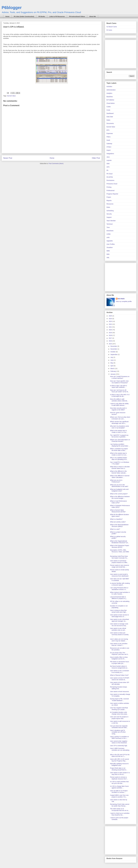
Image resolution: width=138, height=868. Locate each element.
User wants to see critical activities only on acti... (118, 629)
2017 (111, 338)
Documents (110, 123)
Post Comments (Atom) (56, 163)
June (112, 360)
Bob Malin (121, 299)
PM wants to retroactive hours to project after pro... (120, 663)
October (113, 352)
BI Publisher (110, 100)
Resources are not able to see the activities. (120, 649)
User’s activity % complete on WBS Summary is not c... (119, 737)
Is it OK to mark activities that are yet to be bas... (119, 782)
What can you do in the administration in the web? (119, 486)
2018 (111, 335)
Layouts (109, 160)
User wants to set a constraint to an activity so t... (119, 672)
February (113, 371)
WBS (108, 251)
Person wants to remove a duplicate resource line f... (119, 778)
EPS (108, 130)
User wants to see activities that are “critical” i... (119, 644)
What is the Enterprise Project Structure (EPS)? (120, 546)
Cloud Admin (111, 103)
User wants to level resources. (120, 692)
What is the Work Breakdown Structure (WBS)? (119, 526)
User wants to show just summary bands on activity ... (119, 635)
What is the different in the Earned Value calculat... (118, 472)
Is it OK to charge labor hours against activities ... (119, 787)
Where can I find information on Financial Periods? (120, 441)
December (114, 346)
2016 (111, 341)
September (114, 355)
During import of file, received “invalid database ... (119, 700)
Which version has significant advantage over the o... (119, 422)
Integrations (110, 154)
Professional (110, 190)
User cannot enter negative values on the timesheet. (119, 742)
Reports (109, 201)
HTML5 (109, 147)
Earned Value (11, 96)
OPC (108, 167)
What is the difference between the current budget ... (120, 497)
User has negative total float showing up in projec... (119, 709)
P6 (107, 170)
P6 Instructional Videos (77, 16)
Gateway (109, 144)
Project (109, 197)
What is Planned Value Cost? (119, 675)
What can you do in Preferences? (116, 481)
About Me (93, 16)
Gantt (108, 140)
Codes (109, 107)
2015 (111, 344)
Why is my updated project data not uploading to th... (119, 459)
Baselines (110, 97)
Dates (108, 120)
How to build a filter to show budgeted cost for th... (119, 658)
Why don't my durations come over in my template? (119, 427)
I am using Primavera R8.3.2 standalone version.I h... (119, 589)
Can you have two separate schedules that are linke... (119, 727)
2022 (111, 324)
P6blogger (12, 8)
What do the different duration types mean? (119, 515)
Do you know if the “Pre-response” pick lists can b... (119, 654)
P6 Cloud (109, 174)
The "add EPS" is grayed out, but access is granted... (119, 436)
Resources (110, 204)
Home (7, 16)
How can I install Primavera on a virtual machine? (120, 377)
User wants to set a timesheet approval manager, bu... (119, 620)
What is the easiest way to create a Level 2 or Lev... (119, 431)
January (113, 374)
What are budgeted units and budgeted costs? (119, 490)
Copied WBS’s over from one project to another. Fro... (119, 796)
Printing (109, 187)
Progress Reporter (112, 194)
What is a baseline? (116, 519)
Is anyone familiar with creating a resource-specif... (120, 584)
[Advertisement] (119, 53)
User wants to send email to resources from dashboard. (119, 575)
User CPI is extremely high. (119, 746)
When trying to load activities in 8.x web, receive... (120, 593)
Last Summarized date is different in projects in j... (119, 598)
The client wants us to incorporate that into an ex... (120, 810)
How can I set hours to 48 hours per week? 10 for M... (120, 391)
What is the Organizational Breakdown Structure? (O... (120, 542)
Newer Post (8, 158)
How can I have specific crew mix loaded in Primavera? (119, 382)
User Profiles (111, 244)
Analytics (109, 93)
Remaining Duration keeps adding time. (119, 688)
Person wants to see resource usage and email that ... (120, 566)
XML (108, 258)
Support (109, 217)
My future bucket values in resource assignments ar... (119, 667)
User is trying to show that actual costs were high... (119, 611)
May (112, 363)
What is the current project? (119, 494)
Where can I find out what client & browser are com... (120, 418)
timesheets (110, 231)
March (113, 369)
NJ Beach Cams (112, 27)
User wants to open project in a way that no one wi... (120, 773)
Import (109, 150)
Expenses (110, 133)
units (108, 237)
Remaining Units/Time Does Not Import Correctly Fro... (119, 557)
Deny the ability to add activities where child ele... (119, 400)
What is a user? (115, 529)
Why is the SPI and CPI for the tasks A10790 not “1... (120, 755)
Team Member (111, 221)
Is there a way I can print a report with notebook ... (118, 386)
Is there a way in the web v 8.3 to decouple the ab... (120, 395)
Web (108, 254)
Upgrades (110, 241)
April (112, 366)
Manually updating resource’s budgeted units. (119, 764)
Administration (111, 90)
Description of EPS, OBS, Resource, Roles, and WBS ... (120, 552)
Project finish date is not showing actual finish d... (119, 769)
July (112, 357)
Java (108, 157)
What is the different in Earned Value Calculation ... (120, 477)
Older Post (96, 158)
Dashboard (110, 113)
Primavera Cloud (112, 184)
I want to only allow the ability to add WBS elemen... (119, 404)
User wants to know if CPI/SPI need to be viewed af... (120, 679)
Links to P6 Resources (57, 16)
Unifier (109, 234)
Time (108, 227)
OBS (108, 164)
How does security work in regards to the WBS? (118, 409)
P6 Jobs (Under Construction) (24, 16)
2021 (111, 327)
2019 (111, 333)
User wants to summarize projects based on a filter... (119, 562)
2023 (111, 321)
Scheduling (110, 211)
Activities (109, 87)
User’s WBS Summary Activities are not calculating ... (120, 750)
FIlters (109, 137)
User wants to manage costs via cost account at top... (119, 625)
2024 (111, 319)
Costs (108, 110)
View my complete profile (124, 301)
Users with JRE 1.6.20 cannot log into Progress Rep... (119, 760)
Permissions (110, 180)
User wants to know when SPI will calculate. (120, 683)
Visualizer (110, 247)
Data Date (110, 117)
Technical (109, 224)
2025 (111, 316)
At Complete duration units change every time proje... (119, 713)
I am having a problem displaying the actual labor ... (120, 445)
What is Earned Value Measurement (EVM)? (118, 511)
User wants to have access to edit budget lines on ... (119, 616)
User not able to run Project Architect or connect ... (119, 792)
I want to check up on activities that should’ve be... (120, 814)
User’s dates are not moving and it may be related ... (119, 640)
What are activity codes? (118, 522)
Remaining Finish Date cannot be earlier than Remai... (120, 805)
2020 (111, 330)
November (114, 349)
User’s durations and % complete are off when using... (118, 732)
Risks (108, 207)
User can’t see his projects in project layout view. (119, 718)
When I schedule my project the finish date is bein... (119, 450)
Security (109, 214)
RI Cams (109, 30)
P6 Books (42, 16)
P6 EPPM (110, 177)
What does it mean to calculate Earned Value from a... (120, 468)
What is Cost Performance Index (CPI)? (118, 502)
